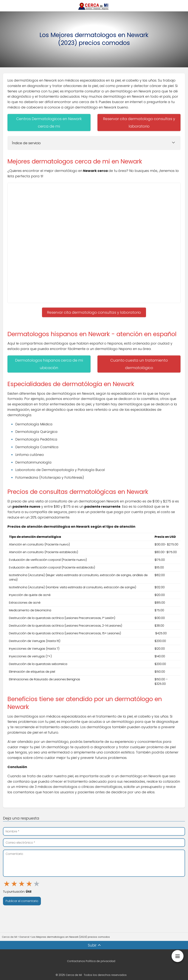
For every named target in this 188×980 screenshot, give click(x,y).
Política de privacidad (100, 957)
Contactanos (76, 957)
